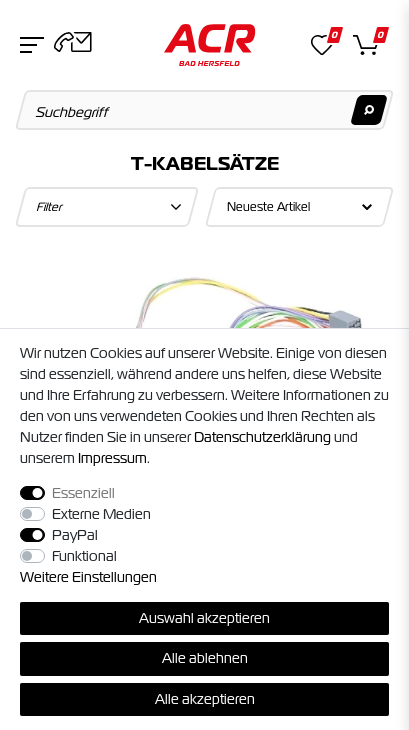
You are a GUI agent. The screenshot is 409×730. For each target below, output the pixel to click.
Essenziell (83, 493)
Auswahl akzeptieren (204, 618)
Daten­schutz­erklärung (262, 437)
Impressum (112, 458)
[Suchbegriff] (205, 110)
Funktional (84, 556)
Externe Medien (101, 514)
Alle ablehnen (205, 658)
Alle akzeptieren (205, 699)
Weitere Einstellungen (88, 577)
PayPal (75, 535)
